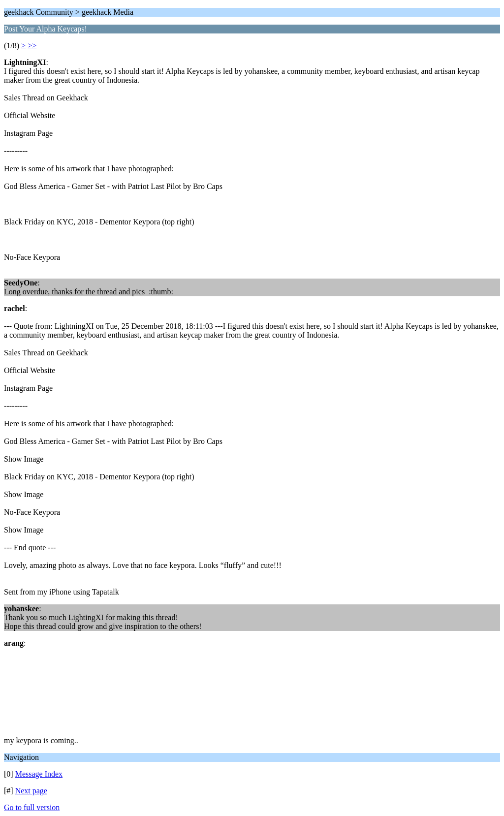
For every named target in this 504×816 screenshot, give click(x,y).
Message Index (39, 774)
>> (32, 46)
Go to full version (32, 807)
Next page (31, 791)
